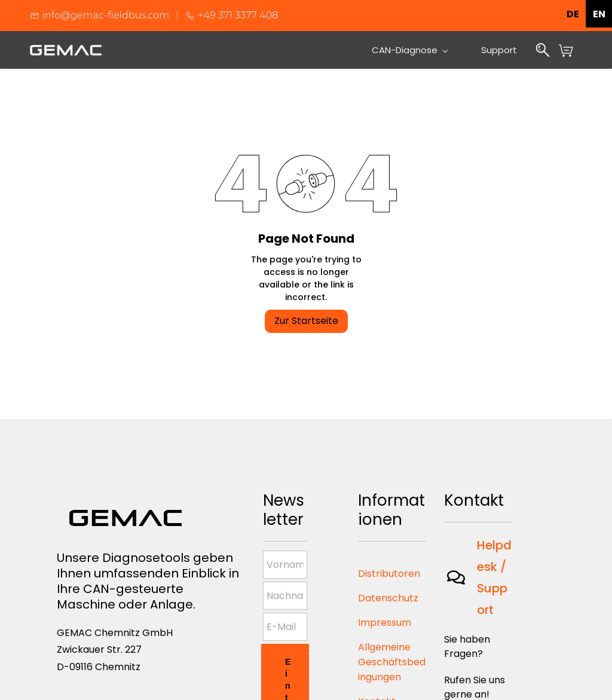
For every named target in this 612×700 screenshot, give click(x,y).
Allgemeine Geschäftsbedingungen (392, 662)
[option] (599, 14)
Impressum (385, 623)
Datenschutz (388, 598)
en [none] (599, 14)
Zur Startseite (306, 321)
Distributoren (389, 574)
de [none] (573, 14)
